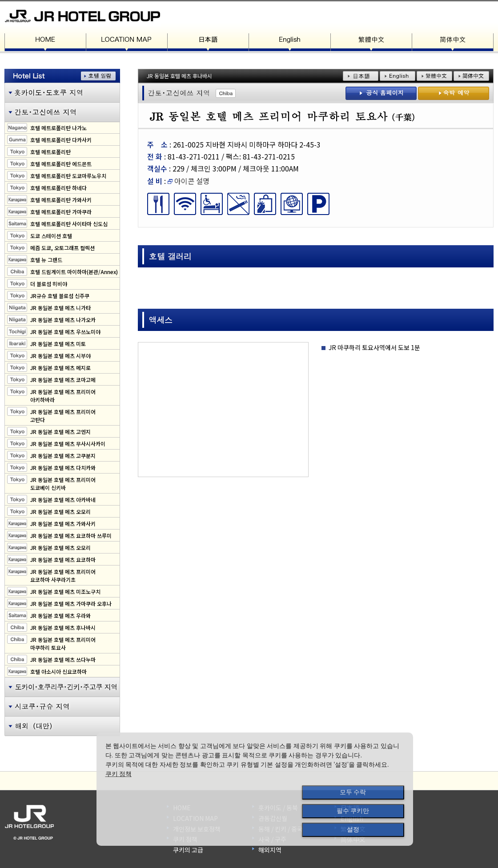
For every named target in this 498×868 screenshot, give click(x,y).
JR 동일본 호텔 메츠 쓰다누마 (63, 659)
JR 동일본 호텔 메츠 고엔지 (60, 432)
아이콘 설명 (189, 181)
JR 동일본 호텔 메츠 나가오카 (63, 320)
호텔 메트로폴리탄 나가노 (58, 128)
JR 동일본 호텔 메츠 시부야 (60, 356)
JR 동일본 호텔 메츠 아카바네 (63, 500)
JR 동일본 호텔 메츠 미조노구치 (65, 591)
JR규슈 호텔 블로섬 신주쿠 (60, 296)
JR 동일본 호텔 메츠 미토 (58, 344)
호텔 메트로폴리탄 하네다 (58, 188)
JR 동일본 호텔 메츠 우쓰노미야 (65, 332)
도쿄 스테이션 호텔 (51, 236)
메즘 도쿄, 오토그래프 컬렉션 (62, 248)
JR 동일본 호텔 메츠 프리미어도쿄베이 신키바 (63, 484)
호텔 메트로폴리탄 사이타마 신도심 (69, 224)
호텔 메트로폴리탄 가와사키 (61, 200)
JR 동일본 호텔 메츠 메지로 (60, 368)
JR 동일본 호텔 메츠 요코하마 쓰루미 (71, 536)
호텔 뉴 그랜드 (46, 260)
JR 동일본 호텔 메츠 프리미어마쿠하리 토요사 (63, 643)
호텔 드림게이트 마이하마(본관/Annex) (74, 272)
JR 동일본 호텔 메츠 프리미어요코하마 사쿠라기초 (63, 575)
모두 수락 (353, 792)
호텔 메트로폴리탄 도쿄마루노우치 (68, 176)
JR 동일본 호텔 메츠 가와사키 (63, 524)
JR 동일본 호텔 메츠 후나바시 (63, 627)
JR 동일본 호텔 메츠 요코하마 (63, 559)
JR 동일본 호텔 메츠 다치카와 (63, 468)
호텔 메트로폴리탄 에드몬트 (61, 164)
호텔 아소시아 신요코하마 (58, 671)
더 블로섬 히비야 (49, 284)
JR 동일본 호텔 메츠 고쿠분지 (63, 456)
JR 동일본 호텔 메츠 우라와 (60, 615)
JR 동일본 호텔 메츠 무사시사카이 (68, 444)
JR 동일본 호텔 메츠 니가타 (60, 308)
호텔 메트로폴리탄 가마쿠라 (61, 212)
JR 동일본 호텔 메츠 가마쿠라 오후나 (71, 603)
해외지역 (270, 850)
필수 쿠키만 (353, 811)
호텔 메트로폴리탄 (50, 152)
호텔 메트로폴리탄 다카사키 (61, 140)
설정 (353, 829)
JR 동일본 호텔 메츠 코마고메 (63, 380)
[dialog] (255, 789)
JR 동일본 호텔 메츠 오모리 (60, 512)
